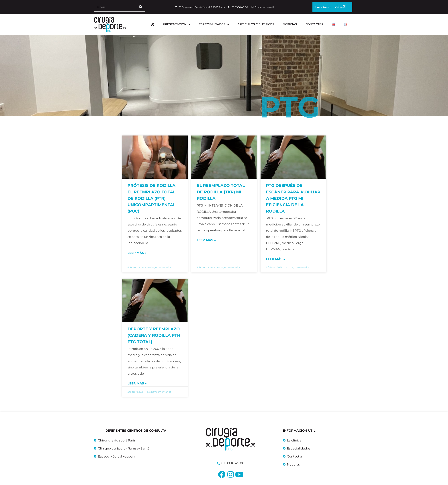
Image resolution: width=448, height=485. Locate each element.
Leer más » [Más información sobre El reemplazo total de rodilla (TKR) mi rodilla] (206, 240)
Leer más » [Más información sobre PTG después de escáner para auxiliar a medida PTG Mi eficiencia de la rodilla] (276, 259)
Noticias (290, 24)
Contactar (315, 24)
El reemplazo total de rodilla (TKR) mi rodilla (221, 192)
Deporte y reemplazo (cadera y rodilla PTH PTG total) (154, 335)
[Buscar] (140, 7)
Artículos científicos (256, 24)
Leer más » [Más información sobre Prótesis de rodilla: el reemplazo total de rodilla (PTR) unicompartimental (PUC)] (137, 253)
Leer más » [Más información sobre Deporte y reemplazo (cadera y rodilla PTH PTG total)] (137, 383)
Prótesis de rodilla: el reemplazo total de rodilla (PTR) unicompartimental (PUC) (152, 198)
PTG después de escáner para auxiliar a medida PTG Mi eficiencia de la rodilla (293, 198)
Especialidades (214, 24)
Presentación (176, 24)
